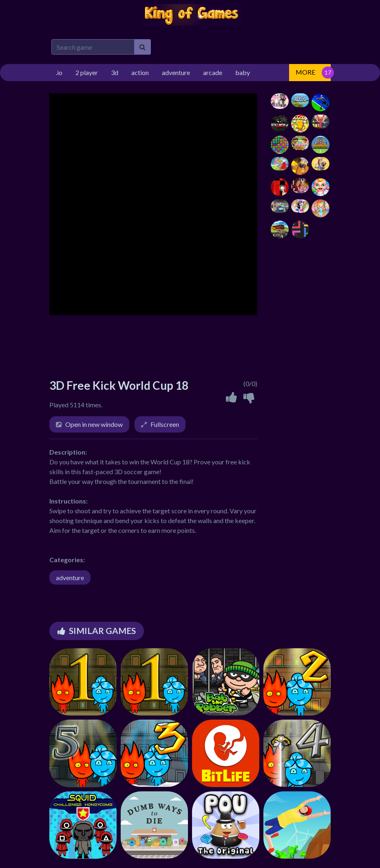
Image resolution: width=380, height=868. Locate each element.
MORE (305, 72)
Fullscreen (165, 424)
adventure (70, 578)
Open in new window (94, 424)
